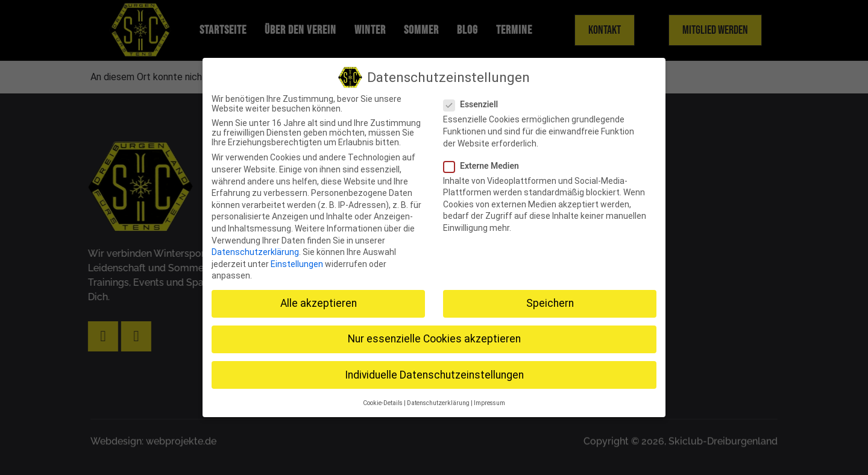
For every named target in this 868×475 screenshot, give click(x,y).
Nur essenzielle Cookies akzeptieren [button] (434, 337)
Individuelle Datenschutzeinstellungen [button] (434, 373)
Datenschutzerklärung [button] (438, 401)
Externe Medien (485, 163)
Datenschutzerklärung (255, 250)
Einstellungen (297, 262)
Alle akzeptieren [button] (319, 301)
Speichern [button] (550, 301)
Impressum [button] (489, 401)
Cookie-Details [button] (383, 401)
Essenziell (474, 102)
